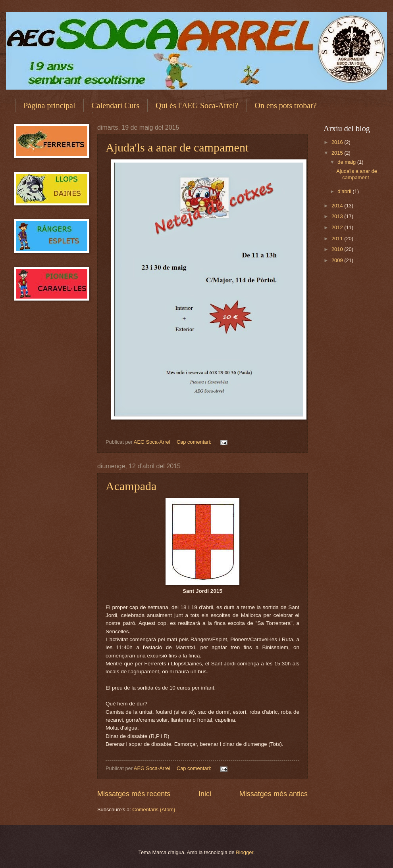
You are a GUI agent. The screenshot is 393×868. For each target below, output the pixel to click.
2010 (338, 249)
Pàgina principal (49, 105)
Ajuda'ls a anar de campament (177, 147)
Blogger (245, 852)
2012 (338, 227)
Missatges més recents (134, 794)
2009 (338, 260)
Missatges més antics (274, 794)
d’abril (345, 191)
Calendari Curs (116, 105)
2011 (338, 239)
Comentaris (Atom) (154, 810)
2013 (338, 216)
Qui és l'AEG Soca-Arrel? (197, 105)
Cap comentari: (195, 442)
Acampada (131, 486)
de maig (347, 162)
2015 (338, 153)
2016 (338, 142)
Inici (205, 794)
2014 (338, 206)
